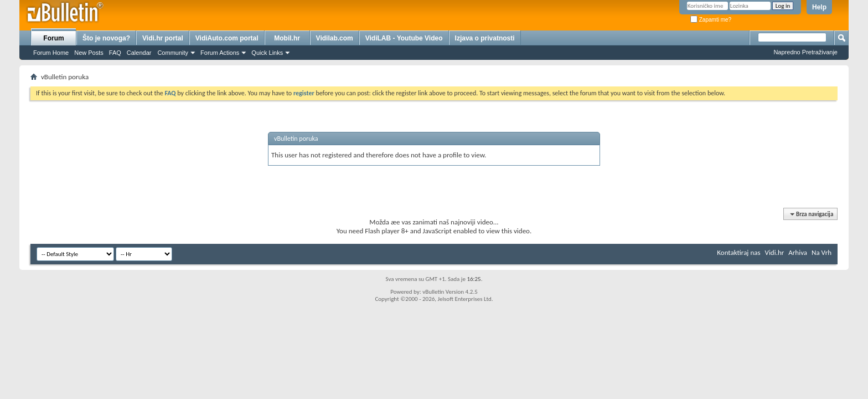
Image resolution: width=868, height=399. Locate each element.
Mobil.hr (287, 38)
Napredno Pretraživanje (805, 52)
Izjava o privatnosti (485, 38)
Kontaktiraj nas (738, 252)
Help (819, 7)
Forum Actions (220, 53)
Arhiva (798, 252)
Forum (53, 38)
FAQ (115, 53)
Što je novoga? (106, 38)
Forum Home (51, 53)
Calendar (139, 53)
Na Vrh (821, 252)
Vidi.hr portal (163, 38)
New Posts (89, 53)
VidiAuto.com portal (227, 38)
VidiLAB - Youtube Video (404, 38)
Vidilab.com (335, 38)
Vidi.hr (775, 252)
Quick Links (267, 53)
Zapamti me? (711, 20)
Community (173, 53)
